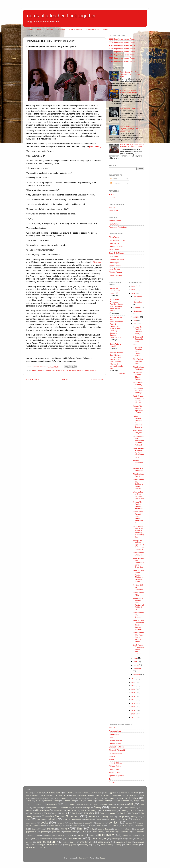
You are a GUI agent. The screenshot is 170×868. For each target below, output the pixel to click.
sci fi (139, 839)
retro (131, 839)
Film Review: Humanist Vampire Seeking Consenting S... (139, 532)
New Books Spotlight (89, 810)
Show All (122, 374)
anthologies (76, 819)
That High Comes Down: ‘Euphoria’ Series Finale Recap (116, 307)
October (137, 308)
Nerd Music (72, 810)
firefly (92, 829)
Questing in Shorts (128, 810)
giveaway (139, 829)
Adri (70, 793)
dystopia (50, 829)
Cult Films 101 (131, 795)
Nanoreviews (43, 810)
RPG (142, 810)
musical (80, 370)
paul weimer (75, 838)
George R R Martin (122, 801)
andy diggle (41, 819)
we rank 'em (31, 847)
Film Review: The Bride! (129, 108)
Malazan (79, 808)
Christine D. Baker (116, 247)
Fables (89, 801)
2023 (134, 679)
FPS (81, 801)
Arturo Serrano (38, 370)
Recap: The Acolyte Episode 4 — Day (138, 409)
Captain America (61, 795)
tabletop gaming (70, 845)
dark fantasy (125, 825)
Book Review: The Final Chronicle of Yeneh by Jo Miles (130, 74)
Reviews (29, 30)
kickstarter (141, 832)
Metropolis (98, 262)
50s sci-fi (39, 793)
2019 (134, 693)
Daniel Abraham (68, 798)
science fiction (46, 842)
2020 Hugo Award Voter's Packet (122, 52)
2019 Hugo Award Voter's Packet (122, 55)
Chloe (74, 795)
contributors (39, 825)
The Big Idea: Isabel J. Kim (115, 292)
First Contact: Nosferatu (138, 368)
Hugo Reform (84, 804)
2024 (134, 293)
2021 (134, 686)
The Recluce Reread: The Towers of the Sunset (130, 91)
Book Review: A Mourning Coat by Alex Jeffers (139, 649)
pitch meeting (95, 146)
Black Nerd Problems (114, 301)
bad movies (112, 819)
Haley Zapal (114, 263)
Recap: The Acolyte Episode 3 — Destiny (138, 505)
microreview (106, 835)
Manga (88, 808)
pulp (124, 839)
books (44, 823)
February (137, 669)
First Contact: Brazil (138, 475)
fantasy (64, 829)
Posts (114, 179)
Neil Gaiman (59, 811)
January (137, 674)
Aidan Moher (114, 728)
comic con (100, 823)
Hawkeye (38, 804)
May (135, 658)
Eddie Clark (114, 256)
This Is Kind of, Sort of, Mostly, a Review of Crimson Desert (132, 146)
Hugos (96, 804)
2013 (134, 714)
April (136, 661)
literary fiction (34, 835)
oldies (86, 370)
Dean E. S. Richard (117, 253)
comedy (48, 370)
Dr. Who (38, 801)
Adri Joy (112, 207)
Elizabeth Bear (69, 801)
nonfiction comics (46, 839)
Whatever (114, 289)
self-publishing (69, 842)
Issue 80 (113, 346)
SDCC (46, 813)
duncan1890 (84, 858)
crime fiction (76, 825)
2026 (134, 286)
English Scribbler (116, 753)
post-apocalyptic (99, 838)
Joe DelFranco (115, 266)
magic (71, 835)
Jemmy (112, 756)
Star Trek (76, 813)
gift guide (128, 829)
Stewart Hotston (115, 275)
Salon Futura (115, 344)
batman (124, 819)
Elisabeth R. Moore (117, 747)
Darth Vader (109, 798)
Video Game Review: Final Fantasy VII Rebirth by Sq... (139, 604)
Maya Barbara (115, 269)
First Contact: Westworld (138, 554)
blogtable (137, 819)
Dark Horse (95, 798)
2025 (134, 290)
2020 (134, 689)
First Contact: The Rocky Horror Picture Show (138, 637)
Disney (29, 801)
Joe (131, 804)
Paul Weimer (114, 224)
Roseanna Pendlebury (118, 227)
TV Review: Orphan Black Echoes (138, 376)
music (134, 835)
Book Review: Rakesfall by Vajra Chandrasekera (139, 453)
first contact (60, 370)
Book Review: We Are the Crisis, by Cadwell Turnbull (139, 625)
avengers (89, 819)
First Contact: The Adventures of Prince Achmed (139, 441)
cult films (99, 825)
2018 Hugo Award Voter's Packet (122, 58)
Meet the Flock (75, 30)
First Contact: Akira (138, 594)
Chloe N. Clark (115, 744)
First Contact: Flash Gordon (138, 615)
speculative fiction (124, 842)
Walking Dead (108, 817)
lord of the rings (50, 835)
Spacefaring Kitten (116, 776)
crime (65, 825)
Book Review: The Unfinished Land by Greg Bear (139, 563)
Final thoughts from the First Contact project (138, 350)
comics (113, 823)
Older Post (97, 380)
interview (126, 832)
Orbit (104, 810)
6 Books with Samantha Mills (138, 339)
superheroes (53, 845)
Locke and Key (66, 808)
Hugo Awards (51, 804)
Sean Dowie (114, 769)
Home (105, 30)
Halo (135, 801)
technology (84, 845)
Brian (111, 737)
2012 (134, 717)
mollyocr (125, 835)
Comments (116, 183)
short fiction (85, 842)
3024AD (29, 793)
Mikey (111, 760)
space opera (104, 842)
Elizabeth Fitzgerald (117, 750)
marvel (81, 835)
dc (27, 829)
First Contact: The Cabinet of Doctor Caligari (138, 484)
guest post (56, 832)
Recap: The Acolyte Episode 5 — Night (138, 330)
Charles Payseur (116, 740)
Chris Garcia (114, 243)
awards (100, 819)
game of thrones (104, 829)
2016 (134, 703)
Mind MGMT (115, 808)
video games (132, 845)
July (135, 320)
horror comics (98, 832)
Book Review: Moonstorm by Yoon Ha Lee (139, 399)
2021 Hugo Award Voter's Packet (122, 49)
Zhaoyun (113, 782)
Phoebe (113, 810)
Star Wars (89, 813)
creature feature (54, 826)
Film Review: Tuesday (138, 384)
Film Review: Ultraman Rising (138, 361)
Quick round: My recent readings (138, 391)
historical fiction (70, 832)
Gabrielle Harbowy (116, 259)
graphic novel (31, 832)
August (137, 317)
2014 (134, 710)
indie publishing (112, 832)
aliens (29, 819)
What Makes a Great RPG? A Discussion (138, 495)
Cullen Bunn (116, 795)
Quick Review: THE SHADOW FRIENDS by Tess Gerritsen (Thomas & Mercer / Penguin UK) (116, 362)
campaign (61, 823)
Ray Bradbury (35, 813)
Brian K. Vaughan (32, 795)
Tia (110, 779)
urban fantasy (106, 845)
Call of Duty (47, 795)
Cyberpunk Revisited (42, 798)
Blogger (103, 858)
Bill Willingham (96, 793)
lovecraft (62, 835)
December (138, 296)
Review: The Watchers (138, 469)
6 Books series (54, 793)
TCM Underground (108, 813)
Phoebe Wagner (115, 272)
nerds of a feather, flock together (62, 16)
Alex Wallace (114, 237)
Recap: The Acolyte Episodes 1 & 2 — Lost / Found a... (139, 545)
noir (34, 839)
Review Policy (92, 30)
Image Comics (108, 804)
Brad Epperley (115, 734)
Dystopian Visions (51, 801)
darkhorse (138, 826)
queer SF (93, 370)
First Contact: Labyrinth (138, 432)
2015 (134, 707)
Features (49, 30)
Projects (61, 30)
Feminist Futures (103, 801)
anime (65, 819)
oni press (59, 839)
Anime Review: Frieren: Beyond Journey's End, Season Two (129, 129)
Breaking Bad (126, 793)
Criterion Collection (102, 795)
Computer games (86, 795)
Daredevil (82, 798)
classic (80, 823)
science (29, 842)
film (53, 370)
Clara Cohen (114, 250)
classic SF (89, 823)
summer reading (36, 845)
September (138, 311)
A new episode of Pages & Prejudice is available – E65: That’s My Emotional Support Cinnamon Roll (116, 330)
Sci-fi (64, 813)
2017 (134, 700)
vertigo (119, 845)
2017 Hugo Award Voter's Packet (122, 61)
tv (93, 845)
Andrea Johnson (116, 731)
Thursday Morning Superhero (61, 816)
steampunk (140, 842)
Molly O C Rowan (116, 763)
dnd (43, 829)
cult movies (112, 825)
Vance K (112, 198)
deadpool (35, 829)
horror (84, 832)
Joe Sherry (113, 211)
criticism (88, 825)
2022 (134, 682)
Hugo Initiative (69, 804)
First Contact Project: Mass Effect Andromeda (138, 517)
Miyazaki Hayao (130, 808)
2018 (134, 696)
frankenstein (71, 370)
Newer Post (32, 380)
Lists (39, 30)
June (136, 324)
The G (112, 194)
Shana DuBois (115, 773)
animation (53, 819)
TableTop (123, 813)
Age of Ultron (83, 793)
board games (31, 823)
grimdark (44, 832)
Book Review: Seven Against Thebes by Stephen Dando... (139, 576)
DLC (56, 798)
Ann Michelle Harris (117, 240)
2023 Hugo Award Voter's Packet (122, 45)
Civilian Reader (116, 353)
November (138, 302)
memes (92, 835)
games (118, 829)
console (129, 823)
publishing (115, 839)
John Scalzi (37, 808)
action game (136, 817)
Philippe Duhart (115, 766)
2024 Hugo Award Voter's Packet (122, 42)
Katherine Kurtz (52, 808)
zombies (43, 847)
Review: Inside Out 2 (138, 463)
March (136, 665)
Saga (55, 813)
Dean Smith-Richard (129, 798)
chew (71, 823)
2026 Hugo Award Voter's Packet (122, 39)
